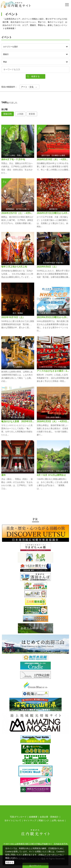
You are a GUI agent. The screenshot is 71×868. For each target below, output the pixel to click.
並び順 (4, 109)
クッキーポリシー (52, 855)
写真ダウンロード (18, 817)
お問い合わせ (58, 820)
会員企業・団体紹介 (49, 817)
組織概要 (33, 817)
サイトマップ (30, 820)
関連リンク (44, 820)
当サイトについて (13, 820)
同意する (10, 862)
